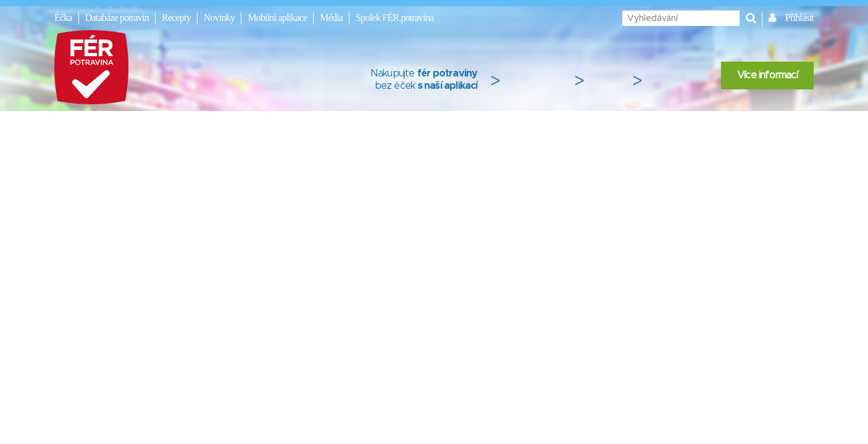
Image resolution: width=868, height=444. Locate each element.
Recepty (176, 18)
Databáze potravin (117, 18)
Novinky (219, 18)
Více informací (767, 75)
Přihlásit (799, 18)
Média (331, 18)
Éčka (63, 18)
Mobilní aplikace (277, 18)
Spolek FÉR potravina (394, 18)
